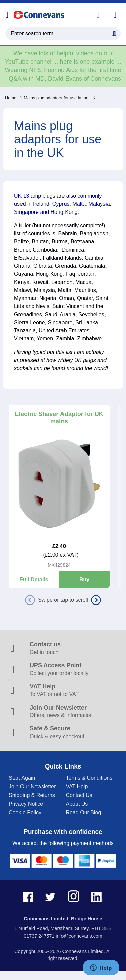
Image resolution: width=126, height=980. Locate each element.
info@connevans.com (79, 936)
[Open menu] (7, 15)
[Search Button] (114, 33)
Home (11, 98)
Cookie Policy (25, 812)
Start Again (22, 778)
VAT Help (77, 787)
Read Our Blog (84, 812)
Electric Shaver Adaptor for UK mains (59, 418)
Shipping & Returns (32, 795)
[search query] (63, 34)
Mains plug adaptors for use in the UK (58, 98)
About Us (77, 804)
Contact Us (79, 795)
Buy (84, 579)
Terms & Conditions (89, 778)
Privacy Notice (26, 804)
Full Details (34, 579)
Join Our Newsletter (32, 787)
